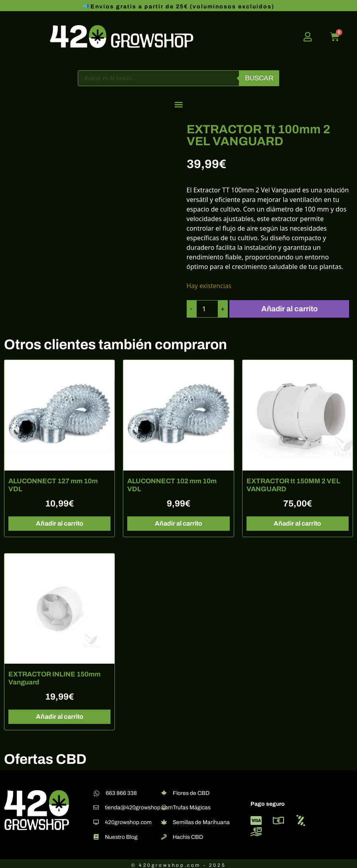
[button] (178, 105)
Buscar (259, 78)
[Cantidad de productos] (208, 308)
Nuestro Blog (121, 834)
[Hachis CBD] (164, 834)
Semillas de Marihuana (201, 820)
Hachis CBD (188, 834)
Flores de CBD (191, 790)
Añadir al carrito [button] (60, 521)
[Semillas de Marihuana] (164, 819)
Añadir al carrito (291, 307)
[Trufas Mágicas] (164, 805)
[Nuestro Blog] (96, 834)
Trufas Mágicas (192, 805)
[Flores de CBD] (164, 790)
